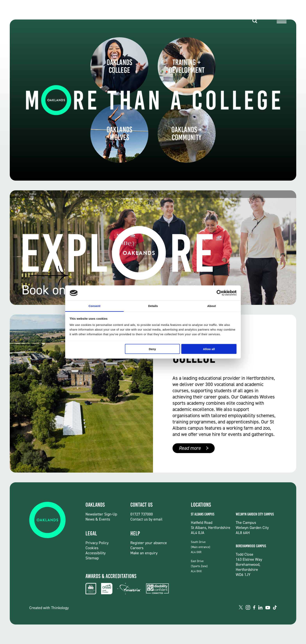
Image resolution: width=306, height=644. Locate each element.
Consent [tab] (95, 306)
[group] (153, 248)
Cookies (92, 548)
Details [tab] (153, 306)
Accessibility (96, 553)
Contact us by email (146, 519)
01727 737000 (142, 514)
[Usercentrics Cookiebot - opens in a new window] (219, 293)
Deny (152, 349)
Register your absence (149, 543)
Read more (190, 448)
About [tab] (212, 306)
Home (33, 194)
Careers (137, 548)
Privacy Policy (97, 543)
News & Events (98, 519)
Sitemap (92, 558)
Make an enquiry (144, 553)
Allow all (209, 349)
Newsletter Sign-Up (101, 514)
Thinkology (60, 608)
